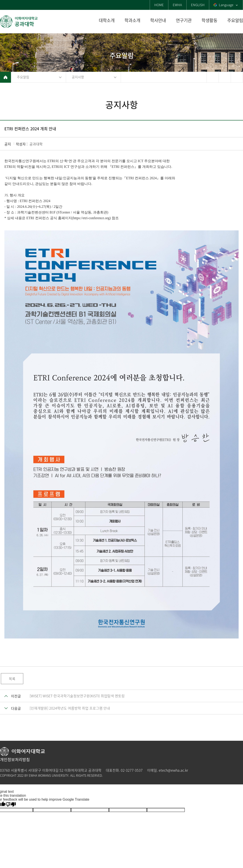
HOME (159, 5)
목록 (12, 679)
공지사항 (78, 77)
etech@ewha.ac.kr (173, 770)
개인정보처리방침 (15, 760)
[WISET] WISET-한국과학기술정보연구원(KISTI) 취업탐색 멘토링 (77, 696)
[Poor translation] (11, 804)
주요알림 (23, 77)
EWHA (177, 5)
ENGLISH (198, 5)
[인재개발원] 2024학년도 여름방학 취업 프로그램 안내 (70, 708)
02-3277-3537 (132, 770)
